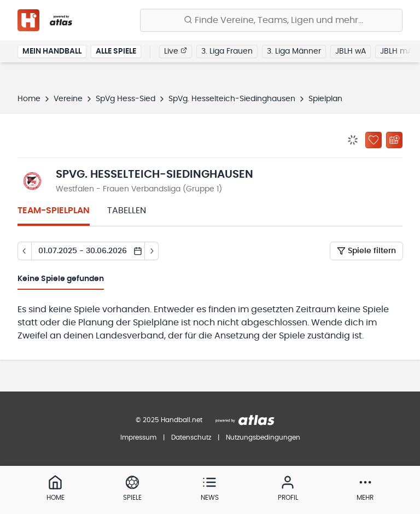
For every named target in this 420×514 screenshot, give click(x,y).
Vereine (68, 99)
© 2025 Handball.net (169, 420)
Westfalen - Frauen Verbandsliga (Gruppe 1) (139, 189)
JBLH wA (351, 51)
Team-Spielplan (54, 211)
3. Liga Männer (294, 51)
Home (29, 99)
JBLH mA (396, 51)
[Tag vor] (152, 251)
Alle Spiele (116, 51)
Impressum (138, 437)
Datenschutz (191, 437)
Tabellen (127, 211)
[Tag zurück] (24, 251)
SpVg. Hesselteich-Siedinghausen (232, 99)
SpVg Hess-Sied (126, 99)
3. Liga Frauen (227, 51)
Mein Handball (52, 51)
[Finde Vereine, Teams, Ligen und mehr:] (271, 20)
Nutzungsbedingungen (263, 437)
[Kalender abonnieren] (394, 140)
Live (176, 51)
